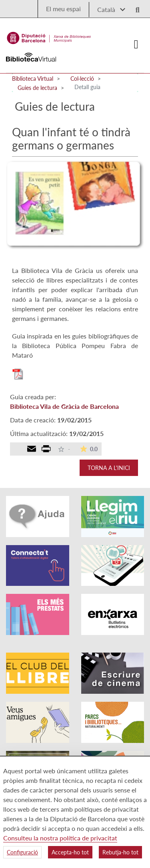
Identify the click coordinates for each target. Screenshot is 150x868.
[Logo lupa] (135, 7)
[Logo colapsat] (136, 44)
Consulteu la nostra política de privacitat (60, 838)
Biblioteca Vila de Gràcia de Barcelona (64, 406)
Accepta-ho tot (70, 852)
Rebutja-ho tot (120, 852)
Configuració (22, 852)
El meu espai (63, 9)
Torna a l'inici (109, 468)
